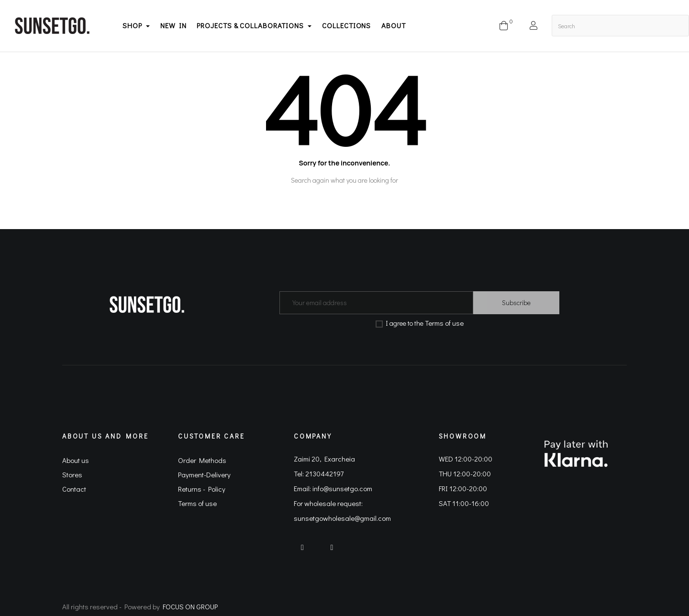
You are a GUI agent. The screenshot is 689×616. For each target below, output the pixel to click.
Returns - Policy (202, 489)
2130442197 (324, 473)
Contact (74, 489)
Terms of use (444, 323)
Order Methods (202, 460)
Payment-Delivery (204, 474)
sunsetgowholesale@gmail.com (342, 518)
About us (76, 460)
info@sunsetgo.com (342, 488)
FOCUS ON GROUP (190, 606)
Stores (72, 474)
